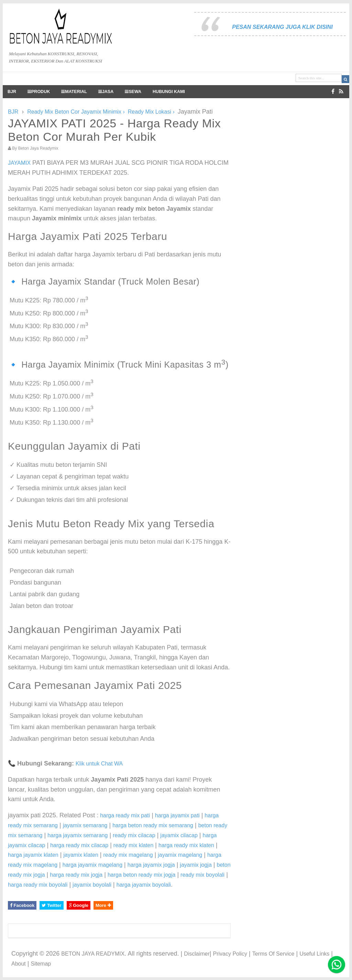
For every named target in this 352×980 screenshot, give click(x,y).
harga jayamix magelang (92, 865)
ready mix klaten (134, 845)
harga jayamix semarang (78, 835)
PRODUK (39, 92)
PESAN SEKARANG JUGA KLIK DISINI (282, 27)
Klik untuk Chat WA (99, 764)
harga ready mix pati (125, 815)
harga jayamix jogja (151, 865)
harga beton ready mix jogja (141, 875)
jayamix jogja (196, 865)
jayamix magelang (180, 855)
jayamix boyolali (92, 885)
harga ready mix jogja (76, 875)
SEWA (133, 92)
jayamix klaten (81, 855)
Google (79, 905)
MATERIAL (74, 92)
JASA (106, 92)
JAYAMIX (19, 163)
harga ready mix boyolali (38, 885)
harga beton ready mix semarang (153, 825)
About (19, 964)
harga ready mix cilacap (79, 845)
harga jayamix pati (177, 815)
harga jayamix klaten (33, 855)
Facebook (22, 905)
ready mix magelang (128, 855)
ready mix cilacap (134, 835)
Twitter (51, 905)
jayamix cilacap (179, 835)
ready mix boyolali (202, 875)
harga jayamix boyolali (144, 885)
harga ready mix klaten (186, 845)
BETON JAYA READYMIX (93, 954)
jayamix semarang (85, 825)
